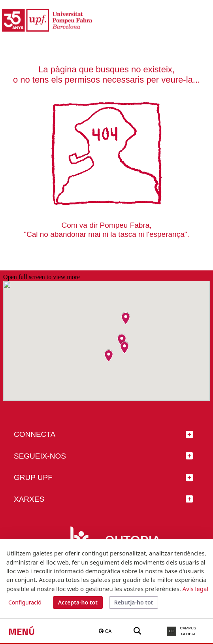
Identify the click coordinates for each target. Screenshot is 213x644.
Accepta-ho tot (78, 602)
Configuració (25, 602)
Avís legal (195, 589)
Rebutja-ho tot (134, 602)
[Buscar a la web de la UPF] (137, 631)
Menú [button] (22, 631)
